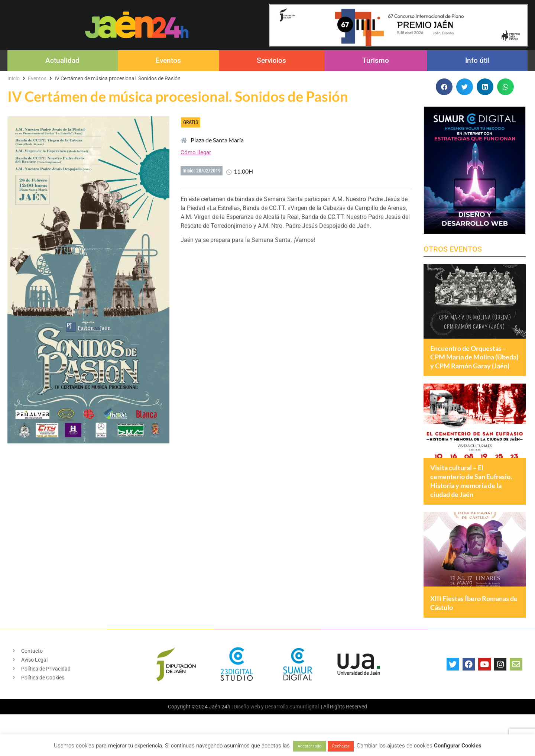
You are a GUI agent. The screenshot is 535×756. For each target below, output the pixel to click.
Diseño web (247, 725)
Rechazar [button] (341, 746)
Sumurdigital (304, 725)
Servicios (271, 60)
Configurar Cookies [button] (458, 746)
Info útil (477, 60)
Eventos (168, 60)
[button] (444, 87)
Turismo (376, 60)
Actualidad (62, 60)
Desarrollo (277, 725)
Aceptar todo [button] (309, 746)
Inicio (14, 78)
